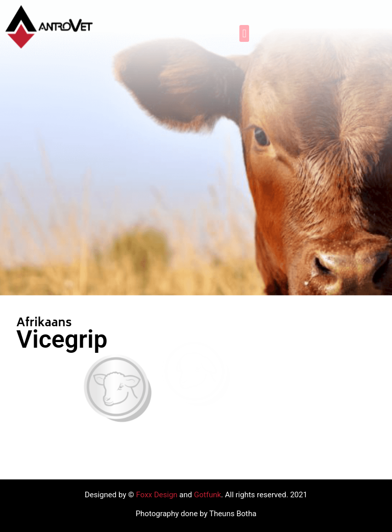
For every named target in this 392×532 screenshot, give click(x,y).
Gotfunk (207, 495)
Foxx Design (157, 495)
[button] (244, 33)
